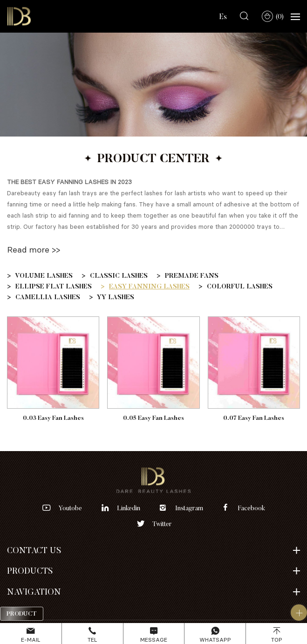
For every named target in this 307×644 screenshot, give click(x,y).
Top (277, 640)
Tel (92, 640)
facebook (252, 508)
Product (22, 613)
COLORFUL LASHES (240, 286)
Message (154, 640)
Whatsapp (215, 640)
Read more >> (34, 249)
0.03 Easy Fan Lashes (53, 418)
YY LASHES (116, 297)
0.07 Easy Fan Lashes (254, 418)
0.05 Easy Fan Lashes (153, 418)
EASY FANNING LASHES (149, 286)
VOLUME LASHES (44, 275)
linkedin (129, 508)
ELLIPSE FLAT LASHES (54, 286)
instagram (189, 508)
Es (223, 16)
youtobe (70, 508)
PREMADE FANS (192, 275)
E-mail (31, 640)
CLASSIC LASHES (119, 275)
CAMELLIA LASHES (48, 297)
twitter (162, 524)
